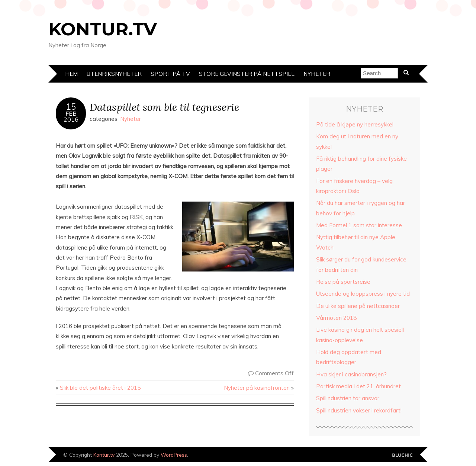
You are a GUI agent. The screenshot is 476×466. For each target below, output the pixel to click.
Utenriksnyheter (114, 74)
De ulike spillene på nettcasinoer (358, 306)
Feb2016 (71, 116)
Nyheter (317, 74)
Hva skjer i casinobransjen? (351, 374)
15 (71, 107)
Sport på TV (170, 74)
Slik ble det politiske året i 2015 (100, 388)
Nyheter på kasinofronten (257, 388)
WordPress (174, 455)
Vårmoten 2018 (336, 318)
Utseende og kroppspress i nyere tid (363, 294)
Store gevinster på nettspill (247, 74)
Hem (71, 74)
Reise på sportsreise (343, 282)
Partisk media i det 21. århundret (358, 386)
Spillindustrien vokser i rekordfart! (359, 410)
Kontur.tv (103, 29)
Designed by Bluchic (403, 455)
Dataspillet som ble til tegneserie (164, 107)
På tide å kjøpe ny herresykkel (355, 124)
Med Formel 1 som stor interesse (359, 225)
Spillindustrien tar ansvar (348, 398)
